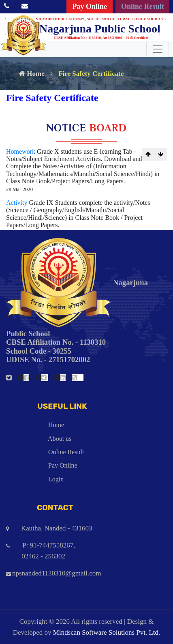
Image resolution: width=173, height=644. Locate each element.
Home (32, 74)
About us (39, 439)
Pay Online (90, 6)
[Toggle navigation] (158, 49)
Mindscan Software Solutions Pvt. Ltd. (107, 632)
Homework (21, 151)
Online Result (143, 6)
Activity (17, 203)
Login (35, 479)
